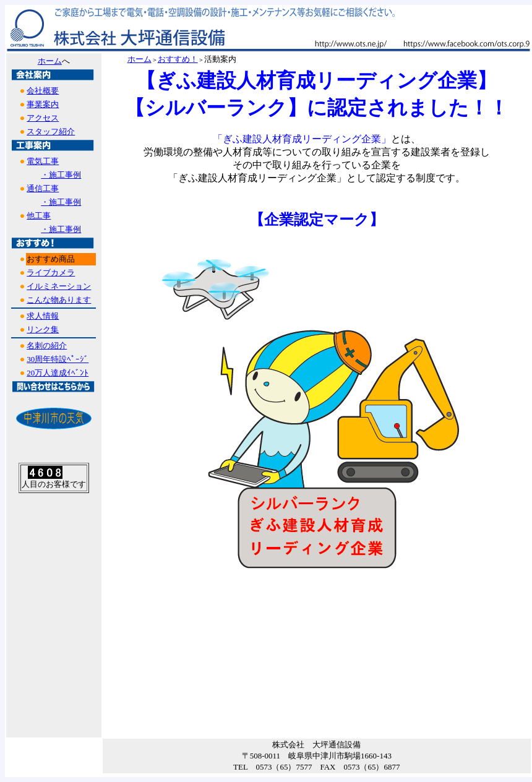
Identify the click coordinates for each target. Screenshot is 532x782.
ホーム (50, 61)
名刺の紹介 (47, 346)
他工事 (39, 216)
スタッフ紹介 (51, 131)
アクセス (43, 118)
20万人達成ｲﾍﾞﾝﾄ (58, 373)
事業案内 (43, 104)
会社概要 (43, 91)
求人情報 (43, 316)
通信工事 (43, 188)
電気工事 (43, 161)
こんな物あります (59, 300)
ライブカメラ (51, 273)
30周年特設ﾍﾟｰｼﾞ (58, 359)
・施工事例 (61, 175)
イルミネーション (59, 286)
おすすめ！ (178, 59)
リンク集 (43, 329)
